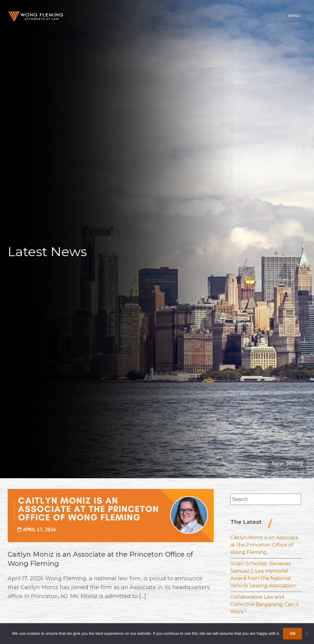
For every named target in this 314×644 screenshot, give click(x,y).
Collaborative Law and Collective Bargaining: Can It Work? (265, 604)
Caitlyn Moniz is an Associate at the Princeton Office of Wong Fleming (264, 545)
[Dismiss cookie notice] (306, 634)
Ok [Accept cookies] (293, 633)
